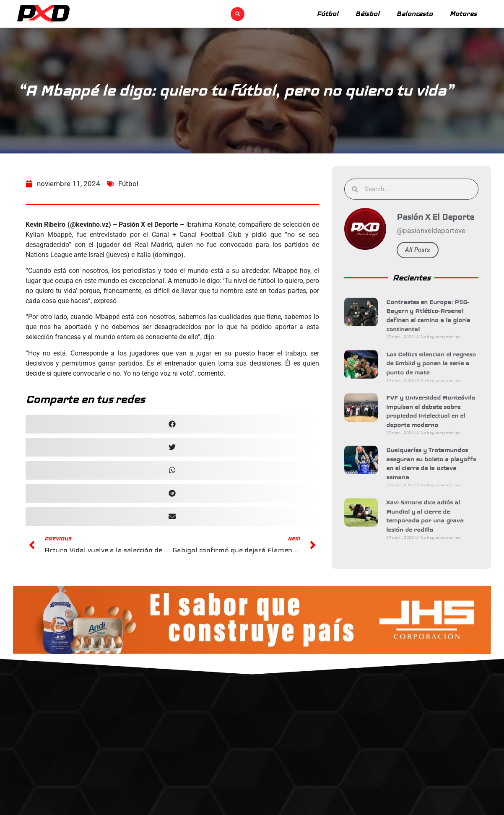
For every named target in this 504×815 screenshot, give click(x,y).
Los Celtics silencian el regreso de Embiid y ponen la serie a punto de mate (432, 363)
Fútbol (327, 14)
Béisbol (367, 14)
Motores (463, 14)
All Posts (418, 250)
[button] (238, 14)
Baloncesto (414, 14)
